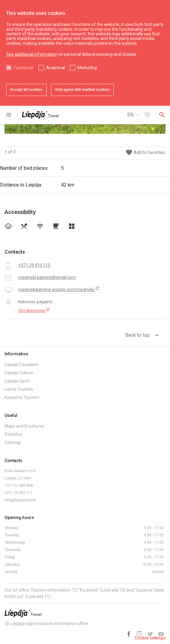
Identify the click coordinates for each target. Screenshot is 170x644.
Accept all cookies (26, 90)
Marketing (87, 68)
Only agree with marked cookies (82, 90)
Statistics (14, 434)
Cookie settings (150, 638)
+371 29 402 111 (19, 493)
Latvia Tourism (19, 389)
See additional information (32, 54)
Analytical (56, 68)
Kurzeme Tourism (22, 397)
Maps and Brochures (24, 426)
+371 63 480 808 (19, 486)
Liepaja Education (22, 365)
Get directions (34, 310)
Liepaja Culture (19, 373)
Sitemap (13, 443)
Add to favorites (145, 153)
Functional (24, 68)
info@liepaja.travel (20, 500)
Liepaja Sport (17, 381)
